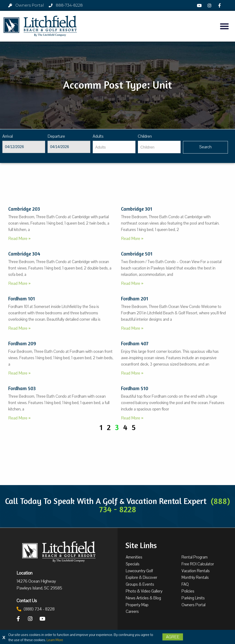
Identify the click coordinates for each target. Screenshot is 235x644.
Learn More (55, 640)
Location (24, 573)
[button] (224, 26)
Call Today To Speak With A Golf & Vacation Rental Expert (117, 505)
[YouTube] (200, 5)
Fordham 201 (135, 299)
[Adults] (114, 147)
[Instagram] (210, 5)
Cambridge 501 (137, 254)
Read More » (19, 239)
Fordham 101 (22, 299)
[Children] (159, 147)
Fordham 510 (135, 388)
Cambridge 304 (24, 254)
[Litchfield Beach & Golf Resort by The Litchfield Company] (40, 26)
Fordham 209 (22, 343)
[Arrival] (24, 147)
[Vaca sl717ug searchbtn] (206, 147)
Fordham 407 (135, 343)
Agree (173, 637)
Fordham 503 (22, 388)
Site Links (141, 545)
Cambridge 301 (137, 209)
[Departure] (69, 147)
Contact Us (27, 601)
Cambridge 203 (24, 209)
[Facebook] (220, 5)
